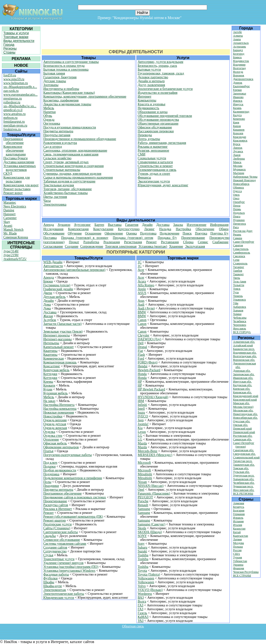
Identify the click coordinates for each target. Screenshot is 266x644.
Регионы (10, 48)
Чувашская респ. (243, 486)
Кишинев (239, 130)
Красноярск (240, 141)
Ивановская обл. (243, 378)
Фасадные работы (56, 574)
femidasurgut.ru (14, 122)
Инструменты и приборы (61, 89)
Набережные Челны (245, 177)
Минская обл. (241, 403)
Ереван (237, 90)
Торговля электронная (121, 246)
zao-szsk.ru (11, 91)
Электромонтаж (55, 590)
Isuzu (141, 413)
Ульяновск (239, 300)
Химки (237, 314)
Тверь (237, 278)
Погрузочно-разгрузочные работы (68, 455)
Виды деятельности (19, 41)
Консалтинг (52, 366)
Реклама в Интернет (58, 509)
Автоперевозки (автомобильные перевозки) (74, 270)
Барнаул (238, 50)
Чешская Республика (246, 572)
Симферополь (242, 253)
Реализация (112, 242)
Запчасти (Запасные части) (62, 324)
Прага (237, 216)
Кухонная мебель (56, 393)
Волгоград (239, 68)
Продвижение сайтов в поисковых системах (75, 497)
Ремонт (151, 242)
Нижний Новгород (244, 180)
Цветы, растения (55, 197)
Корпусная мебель (56, 370)
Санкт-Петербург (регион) (244, 445)
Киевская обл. (242, 389)
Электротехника (55, 205)
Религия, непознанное (154, 151)
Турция (237, 557)
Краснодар (240, 137)
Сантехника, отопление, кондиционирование (75, 151)
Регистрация (133, 242)
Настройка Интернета (59, 405)
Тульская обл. (241, 472)
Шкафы (49, 582)
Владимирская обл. (245, 353)
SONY (142, 536)
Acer (141, 270)
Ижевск (238, 101)
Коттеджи (50, 374)
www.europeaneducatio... (20, 95)
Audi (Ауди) (146, 308)
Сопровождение (92, 246)
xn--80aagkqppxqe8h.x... (20, 87)
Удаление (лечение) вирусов (63, 563)
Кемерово (239, 119)
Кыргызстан (241, 536)
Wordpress (145, 594)
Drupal (142, 347)
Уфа (236, 303)
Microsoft (144, 463)
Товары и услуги (16, 33)
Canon (142, 320)
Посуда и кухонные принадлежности (70, 127)
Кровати (49, 386)
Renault (143, 505)
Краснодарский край (246, 396)
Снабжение (220, 242)
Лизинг (149, 229)
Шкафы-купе (53, 586)
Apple (142, 289)
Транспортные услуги (59, 559)
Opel (141, 490)
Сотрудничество (55, 551)
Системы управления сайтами (65, 544)
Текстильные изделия (59, 185)
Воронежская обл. (244, 360)
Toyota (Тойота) (149, 574)
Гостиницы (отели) (57, 285)
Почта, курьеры (149, 139)
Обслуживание (54, 233)
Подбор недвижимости (60, 470)
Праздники (51, 486)
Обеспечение (205, 229)
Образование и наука (153, 112)
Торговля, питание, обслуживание (68, 189)
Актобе (237, 32)
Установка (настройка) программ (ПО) (71, 567)
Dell (141, 343)
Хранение (176, 246)
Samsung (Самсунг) (152, 524)
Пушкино (239, 220)
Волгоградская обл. (245, 356)
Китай (237, 532)
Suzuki (142, 551)
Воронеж (239, 75)
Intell (141, 409)
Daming (9, 210)
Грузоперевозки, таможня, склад (161, 73)
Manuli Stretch (13, 230)
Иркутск (238, 104)
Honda (142, 374)
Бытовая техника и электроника (66, 70)
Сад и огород (53, 147)
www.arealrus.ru (14, 114)
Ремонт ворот (13, 193)
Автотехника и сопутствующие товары (71, 62)
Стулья (48, 555)
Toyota (142, 571)
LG (140, 436)
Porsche (143, 501)
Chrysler (144, 335)
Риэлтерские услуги (57, 524)
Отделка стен (53, 436)
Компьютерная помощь (60, 362)
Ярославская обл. (244, 490)
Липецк (238, 148)
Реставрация (170, 242)
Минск (237, 162)
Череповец (240, 325)
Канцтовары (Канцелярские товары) (69, 93)
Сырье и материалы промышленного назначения (78, 178)
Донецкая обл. (242, 371)
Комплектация (78, 229)
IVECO (143, 416)
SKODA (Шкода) (150, 532)
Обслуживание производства (158, 120)
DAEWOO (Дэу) (150, 339)
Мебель (49, 108)
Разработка (91, 242)
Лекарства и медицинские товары (67, 104)
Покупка (201, 233)
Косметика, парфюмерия (61, 100)
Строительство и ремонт (155, 166)
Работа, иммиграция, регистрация (162, 143)
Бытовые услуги (149, 70)
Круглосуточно (129, 229)
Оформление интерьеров (61, 447)
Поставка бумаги (16, 158)
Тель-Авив (240, 282)
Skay (7, 222)
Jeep (141, 420)
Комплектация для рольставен (17, 179)
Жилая (48, 316)
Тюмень (238, 296)
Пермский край (242, 429)
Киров (237, 126)
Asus (141, 301)
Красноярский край (245, 400)
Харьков (238, 310)
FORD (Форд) (148, 362)
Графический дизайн (58, 289)
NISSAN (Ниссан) (151, 486)
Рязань (237, 235)
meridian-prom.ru (15, 125)
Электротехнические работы (64, 594)
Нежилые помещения (59, 413)
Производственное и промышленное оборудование (80, 139)
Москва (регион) (243, 407)
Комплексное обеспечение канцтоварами (15, 151)
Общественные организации (158, 124)
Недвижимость (149, 108)
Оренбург (239, 202)
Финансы (144, 178)
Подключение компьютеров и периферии (73, 478)
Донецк (238, 83)
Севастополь (241, 249)
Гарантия (132, 225)
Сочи (236, 260)
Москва (238, 166)
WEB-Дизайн (53, 262)
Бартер (99, 225)
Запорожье (240, 94)
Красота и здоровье (152, 104)
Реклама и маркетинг (153, 147)
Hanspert (9, 214)
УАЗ (141, 621)
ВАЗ (141, 598)
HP (140, 382)
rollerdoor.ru (12, 102)
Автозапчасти (53, 266)
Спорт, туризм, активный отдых (66, 162)
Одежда (49, 120)
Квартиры (50, 351)
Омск (236, 195)
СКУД (8, 174)
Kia (140, 428)
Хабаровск (240, 307)
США (237, 554)
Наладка (165, 229)
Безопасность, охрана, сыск (158, 66)
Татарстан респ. (243, 461)
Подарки (49, 466)
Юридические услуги (59, 598)
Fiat (140, 351)
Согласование (53, 246)
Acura (142, 281)
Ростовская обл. (243, 436)
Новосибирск (241, 184)
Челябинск (240, 321)
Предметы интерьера (58, 131)
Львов (237, 155)
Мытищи (239, 173)
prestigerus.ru (13, 98)
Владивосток (241, 61)
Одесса (237, 191)
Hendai (143, 366)
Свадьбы (50, 536)
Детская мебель (54, 297)
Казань (237, 108)
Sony (141, 544)
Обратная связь (133, 626)
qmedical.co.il (13, 110)
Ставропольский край (246, 457)
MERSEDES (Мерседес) (155, 455)
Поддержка (51, 474)
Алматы (238, 36)
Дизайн (147, 225)
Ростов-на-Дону (243, 231)
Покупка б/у (219, 233)
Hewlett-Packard (149, 370)
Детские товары (55, 81)
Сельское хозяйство (57, 158)
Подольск (239, 213)
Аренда (49, 225)
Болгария (239, 510)
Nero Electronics (15, 206)
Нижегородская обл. (245, 414)
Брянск (237, 57)
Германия (239, 514)
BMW (142, 312)
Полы (47, 482)
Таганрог (239, 267)
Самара (238, 238)
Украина (238, 565)
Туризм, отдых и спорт (154, 174)
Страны (9, 52)
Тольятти (239, 285)
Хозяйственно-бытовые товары (66, 193)
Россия (237, 550)
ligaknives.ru (12, 129)
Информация (219, 225)
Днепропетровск (243, 79)
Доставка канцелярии (19, 162)
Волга (142, 601)
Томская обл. (241, 468)
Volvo (142, 586)
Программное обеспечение (14, 141)
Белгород (239, 54)
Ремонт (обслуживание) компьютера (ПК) (73, 517)
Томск (237, 289)
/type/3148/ (11, 251)
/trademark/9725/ (15, 259)
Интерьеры (51, 343)
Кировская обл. (242, 392)
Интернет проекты (57, 335)
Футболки (50, 578)
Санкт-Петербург (244, 242)
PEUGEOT (146, 497)
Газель (142, 613)
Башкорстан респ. (244, 349)
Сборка (188, 242)
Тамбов (238, 271)
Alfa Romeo (146, 285)
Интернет (145, 97)
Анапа (237, 39)
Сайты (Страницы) (57, 528)
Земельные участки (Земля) (63, 332)
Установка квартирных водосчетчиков (20, 168)
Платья (48, 451)
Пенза (237, 206)
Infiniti (142, 405)
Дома (47, 305)
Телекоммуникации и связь (157, 170)
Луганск (238, 151)
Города (9, 45)
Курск (237, 144)
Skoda (142, 528)
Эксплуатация (195, 246)
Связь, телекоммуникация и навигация (71, 154)
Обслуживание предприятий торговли (165, 116)
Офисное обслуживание (155, 127)
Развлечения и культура (60, 143)
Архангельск (241, 43)
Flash (141, 355)
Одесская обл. (242, 421)
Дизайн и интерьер (151, 81)
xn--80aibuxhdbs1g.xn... (20, 106)
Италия (237, 525)
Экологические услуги (154, 181)
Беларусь (239, 507)
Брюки (48, 281)
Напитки (50, 112)
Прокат (74, 242)
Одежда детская (55, 424)
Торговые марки (16, 37)
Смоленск (239, 256)
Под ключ (50, 463)
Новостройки (53, 416)
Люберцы (239, 159)
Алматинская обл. (244, 342)
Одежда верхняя (55, 420)
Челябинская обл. (244, 483)
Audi (141, 305)
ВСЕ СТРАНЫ (242, 576)
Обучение (75, 233)
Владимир (239, 65)
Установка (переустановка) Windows (69, 571)
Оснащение (93, 233)
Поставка (50, 238)
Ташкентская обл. (244, 465)
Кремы (48, 382)
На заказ (49, 401)
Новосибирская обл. (245, 418)
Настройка (183, 229)
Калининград (241, 112)
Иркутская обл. (242, 382)
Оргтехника (52, 124)
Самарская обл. (242, 439)
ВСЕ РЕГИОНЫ (243, 494)
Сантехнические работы (61, 532)
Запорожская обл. (244, 374)
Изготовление (196, 225)
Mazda (142, 443)
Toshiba (143, 555)
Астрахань (239, 47)
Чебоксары (240, 318)
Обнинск (238, 188)
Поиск (187, 233)
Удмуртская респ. (244, 476)
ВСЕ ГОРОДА (242, 332)
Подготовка (148, 233)
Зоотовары (51, 85)
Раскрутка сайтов (56, 505)
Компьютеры (147, 100)
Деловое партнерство (153, 77)
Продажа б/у (167, 238)
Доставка (163, 225)
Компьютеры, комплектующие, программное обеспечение (85, 97)
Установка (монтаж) (153, 246)
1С (140, 262)
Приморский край (244, 432)
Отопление (51, 439)
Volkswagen (146, 578)
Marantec (10, 203)
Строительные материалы (62, 170)
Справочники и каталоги (155, 162)
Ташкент (238, 274)
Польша (238, 547)
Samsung (144, 509)
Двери (48, 293)
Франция (239, 568)
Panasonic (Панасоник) (154, 493)
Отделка (49, 432)
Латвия (237, 539)
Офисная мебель (55, 443)
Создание (72, 246)
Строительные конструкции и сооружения (73, 166)
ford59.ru (10, 75)
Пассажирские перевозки (156, 131)
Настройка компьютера (60, 409)
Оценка (132, 233)
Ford (141, 359)
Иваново (238, 97)
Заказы (178, 225)
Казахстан (239, 529)
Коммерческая (54, 359)
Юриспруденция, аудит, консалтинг (163, 185)
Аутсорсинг (82, 225)
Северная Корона (16, 237)
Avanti (8, 226)
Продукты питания (57, 135)
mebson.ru (10, 118)
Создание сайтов (55, 547)
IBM (141, 401)
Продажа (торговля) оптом (133, 238)
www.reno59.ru (14, 79)
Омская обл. (241, 425)
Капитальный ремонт (59, 347)
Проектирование (193, 238)
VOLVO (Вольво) (150, 590)
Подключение (170, 233)
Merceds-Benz (148, 451)
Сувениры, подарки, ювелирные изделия (72, 174)
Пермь (237, 209)
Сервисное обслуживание (62, 540)
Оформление (114, 233)
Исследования (53, 229)
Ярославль (240, 329)
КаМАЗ (143, 617)
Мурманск (239, 169)
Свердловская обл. (244, 454)
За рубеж (50, 320)
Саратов (238, 245)
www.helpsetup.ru (16, 83)
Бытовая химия (54, 73)
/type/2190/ (11, 255)
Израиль (238, 518)
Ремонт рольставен (17, 189)
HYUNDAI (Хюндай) (153, 397)
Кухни (48, 389)
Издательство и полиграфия (158, 93)
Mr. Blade (10, 233)
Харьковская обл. (244, 479)
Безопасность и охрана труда (64, 66)
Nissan (142, 482)
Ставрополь (240, 263)
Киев (236, 122)
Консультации (103, 229)
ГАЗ (141, 605)
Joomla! (143, 424)
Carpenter (10, 218)
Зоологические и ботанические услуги (165, 89)
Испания (238, 521)
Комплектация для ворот (21, 185)
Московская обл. (243, 410)
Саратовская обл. (244, 450)
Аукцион (64, 225)
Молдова (238, 543)
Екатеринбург (241, 86)
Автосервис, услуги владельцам (161, 62)
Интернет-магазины (57, 339)
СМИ (142, 154)
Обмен (224, 229)
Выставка (115, 225)
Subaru (143, 547)
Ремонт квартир (55, 520)
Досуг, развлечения (152, 85)
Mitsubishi (145, 474)
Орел (236, 198)
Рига (236, 227)
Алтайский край (243, 345)
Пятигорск (240, 224)
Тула (236, 292)
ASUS (142, 293)
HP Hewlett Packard (152, 389)
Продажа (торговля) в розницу (85, 238)
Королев (238, 133)
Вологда (238, 72)
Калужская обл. (243, 385)
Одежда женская (55, 428)
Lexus (142, 432)
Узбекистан (240, 561)
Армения (239, 503)
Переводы (145, 135)
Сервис (203, 242)
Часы (47, 201)
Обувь (48, 116)
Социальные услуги (152, 158)
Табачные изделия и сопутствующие (69, 181)
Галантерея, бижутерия (60, 77)
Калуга (237, 115)
